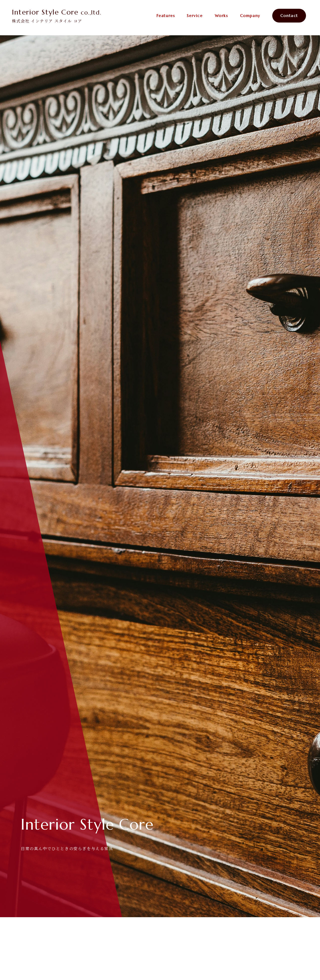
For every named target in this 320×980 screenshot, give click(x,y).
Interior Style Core (57, 12)
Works (221, 16)
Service (195, 16)
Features (166, 16)
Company (250, 16)
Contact (289, 16)
